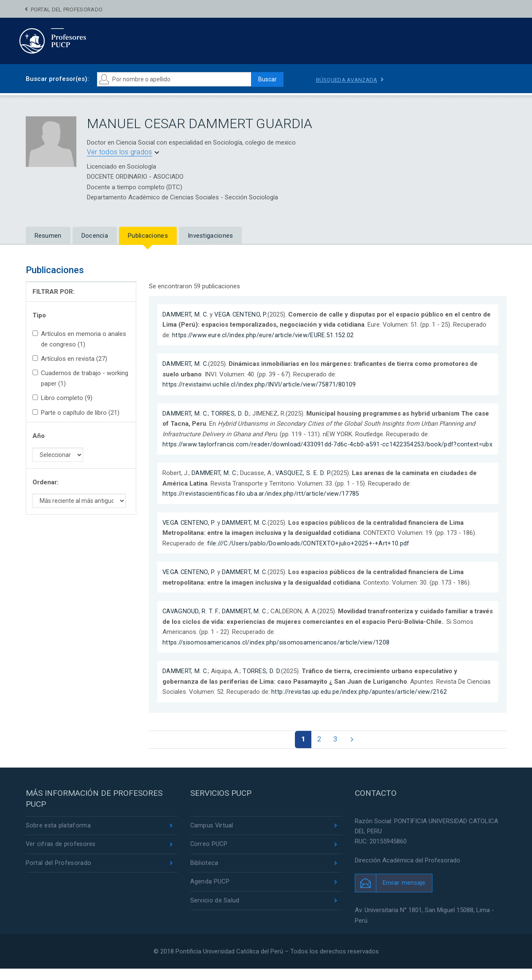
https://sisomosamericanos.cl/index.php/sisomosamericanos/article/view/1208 (278, 652)
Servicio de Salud (215, 913)
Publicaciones (148, 236)
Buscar (265, 79)
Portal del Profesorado (67, 9)
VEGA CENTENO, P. (242, 314)
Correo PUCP (209, 856)
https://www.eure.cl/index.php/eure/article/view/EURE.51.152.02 (263, 335)
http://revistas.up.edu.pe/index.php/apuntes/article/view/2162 (360, 702)
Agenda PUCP (210, 894)
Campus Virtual (212, 837)
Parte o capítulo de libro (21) (76, 413)
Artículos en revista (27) (70, 359)
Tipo (39, 315)
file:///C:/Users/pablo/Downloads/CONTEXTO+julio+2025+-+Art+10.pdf (310, 553)
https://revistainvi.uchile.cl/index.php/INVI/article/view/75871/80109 (260, 384)
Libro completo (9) (62, 398)
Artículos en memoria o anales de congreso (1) (79, 339)
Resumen (48, 236)
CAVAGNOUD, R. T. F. (191, 621)
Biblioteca (204, 875)
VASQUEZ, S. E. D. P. (304, 483)
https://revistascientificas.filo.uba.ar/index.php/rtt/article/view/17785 (262, 504)
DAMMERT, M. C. (185, 314)
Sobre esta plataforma (58, 837)
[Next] (354, 750)
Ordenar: (46, 482)
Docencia (95, 236)
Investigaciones (211, 236)
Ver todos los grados (120, 152)
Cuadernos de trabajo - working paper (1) (80, 378)
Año (39, 436)
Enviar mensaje (404, 894)
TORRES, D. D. (231, 413)
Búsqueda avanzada (348, 80)
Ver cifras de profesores (62, 856)
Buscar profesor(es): (57, 79)
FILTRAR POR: (54, 292)
